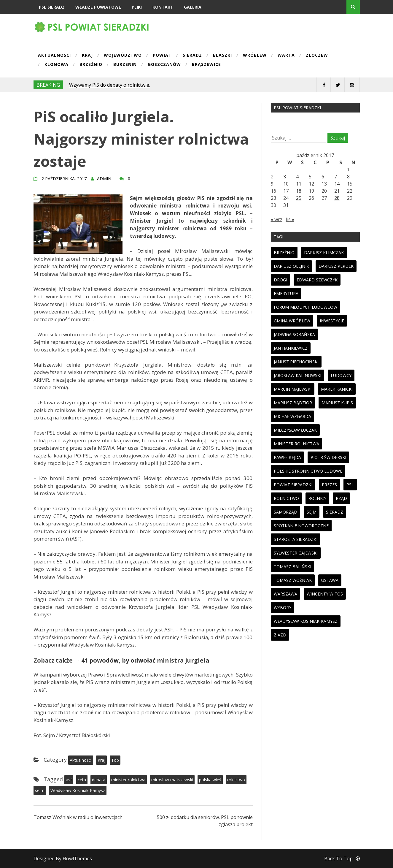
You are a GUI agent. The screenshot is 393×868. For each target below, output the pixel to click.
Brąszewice (206, 65)
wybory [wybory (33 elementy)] (283, 608)
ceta (82, 780)
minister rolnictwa (128, 780)
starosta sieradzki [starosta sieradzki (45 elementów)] (296, 539)
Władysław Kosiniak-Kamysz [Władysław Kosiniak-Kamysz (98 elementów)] (306, 621)
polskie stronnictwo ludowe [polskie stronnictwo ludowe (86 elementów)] (308, 471)
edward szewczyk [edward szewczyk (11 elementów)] (317, 280)
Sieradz (192, 56)
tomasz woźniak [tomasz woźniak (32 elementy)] (293, 580)
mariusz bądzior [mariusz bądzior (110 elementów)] (293, 403)
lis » (290, 219)
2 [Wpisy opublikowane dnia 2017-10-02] (272, 177)
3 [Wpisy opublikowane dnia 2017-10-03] (285, 177)
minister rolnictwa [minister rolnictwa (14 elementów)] (296, 444)
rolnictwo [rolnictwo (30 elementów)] (286, 498)
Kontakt (163, 7)
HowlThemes (77, 859)
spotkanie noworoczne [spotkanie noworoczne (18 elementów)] (301, 526)
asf (69, 780)
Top (115, 760)
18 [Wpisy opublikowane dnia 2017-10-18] (299, 191)
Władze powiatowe (98, 7)
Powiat (162, 56)
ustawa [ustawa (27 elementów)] (330, 580)
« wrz (277, 219)
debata (99, 780)
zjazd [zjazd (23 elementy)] (280, 635)
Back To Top (342, 859)
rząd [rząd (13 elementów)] (341, 498)
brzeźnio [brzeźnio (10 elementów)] (284, 252)
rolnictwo (236, 780)
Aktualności (54, 56)
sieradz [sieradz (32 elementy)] (335, 512)
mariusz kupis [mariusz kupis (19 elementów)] (337, 403)
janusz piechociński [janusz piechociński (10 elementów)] (296, 362)
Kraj (87, 56)
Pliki (137, 7)
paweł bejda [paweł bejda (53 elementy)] (287, 457)
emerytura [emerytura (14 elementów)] (286, 293)
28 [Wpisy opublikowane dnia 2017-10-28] (337, 198)
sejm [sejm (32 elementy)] (312, 512)
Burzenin (125, 65)
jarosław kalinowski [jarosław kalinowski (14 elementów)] (297, 375)
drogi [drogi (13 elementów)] (280, 280)
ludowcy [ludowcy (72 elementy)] (341, 375)
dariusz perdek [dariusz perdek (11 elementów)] (336, 266)
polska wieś (210, 780)
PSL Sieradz (52, 7)
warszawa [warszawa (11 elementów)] (285, 594)
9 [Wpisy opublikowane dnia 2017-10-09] (272, 184)
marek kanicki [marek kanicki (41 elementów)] (337, 389)
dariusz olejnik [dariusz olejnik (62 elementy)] (291, 266)
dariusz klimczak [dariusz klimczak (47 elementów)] (324, 252)
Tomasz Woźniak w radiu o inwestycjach (78, 817)
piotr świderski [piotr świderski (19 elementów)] (328, 457)
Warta (286, 56)
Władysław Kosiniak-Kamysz (78, 790)
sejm (40, 790)
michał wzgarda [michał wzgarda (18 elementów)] (292, 416)
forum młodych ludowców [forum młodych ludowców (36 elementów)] (306, 307)
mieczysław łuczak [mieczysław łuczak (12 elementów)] (295, 430)
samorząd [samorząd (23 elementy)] (285, 512)
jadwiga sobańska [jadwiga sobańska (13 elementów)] (294, 334)
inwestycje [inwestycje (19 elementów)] (332, 321)
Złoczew (317, 56)
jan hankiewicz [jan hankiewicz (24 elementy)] (291, 348)
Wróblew (255, 56)
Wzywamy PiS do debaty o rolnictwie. (110, 85)
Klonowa (57, 65)
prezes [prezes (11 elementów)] (329, 485)
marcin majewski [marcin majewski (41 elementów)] (293, 389)
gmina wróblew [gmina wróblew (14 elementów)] (292, 321)
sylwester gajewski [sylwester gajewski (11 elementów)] (296, 553)
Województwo (123, 56)
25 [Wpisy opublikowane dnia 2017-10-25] (299, 198)
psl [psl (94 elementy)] (350, 485)
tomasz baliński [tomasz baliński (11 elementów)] (292, 567)
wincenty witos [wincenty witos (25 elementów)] (325, 594)
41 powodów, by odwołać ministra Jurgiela (145, 660)
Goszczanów (164, 65)
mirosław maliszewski (172, 780)
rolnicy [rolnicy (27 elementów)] (317, 498)
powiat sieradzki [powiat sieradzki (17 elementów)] (293, 485)
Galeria (193, 7)
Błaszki (222, 56)
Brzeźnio (91, 65)
